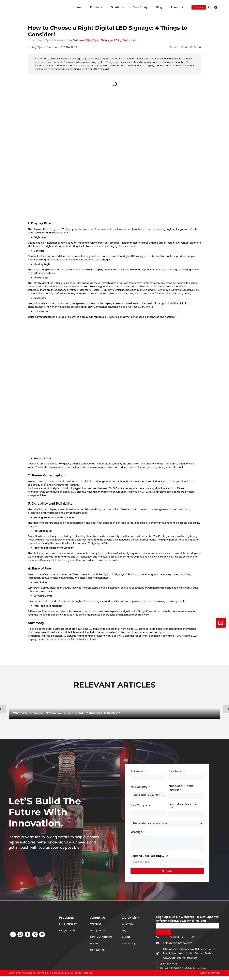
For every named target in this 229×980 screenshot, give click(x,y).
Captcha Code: (149, 856)
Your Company (140, 805)
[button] (210, 7)
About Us (177, 7)
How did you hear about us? (184, 806)
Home (77, 7)
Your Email (176, 771)
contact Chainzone (59, 639)
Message (137, 832)
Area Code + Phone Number (181, 788)
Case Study (140, 7)
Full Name (137, 771)
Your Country (139, 787)
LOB (154, 492)
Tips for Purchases (48, 47)
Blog (159, 7)
